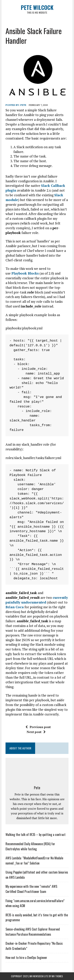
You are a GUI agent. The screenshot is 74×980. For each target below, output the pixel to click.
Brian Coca (15, 607)
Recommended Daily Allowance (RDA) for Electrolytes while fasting (30, 846)
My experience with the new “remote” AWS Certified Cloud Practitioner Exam (31, 889)
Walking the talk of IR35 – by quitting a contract (36, 835)
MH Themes (57, 976)
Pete (23, 105)
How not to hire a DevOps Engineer (26, 958)
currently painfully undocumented (37, 600)
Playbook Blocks (25, 273)
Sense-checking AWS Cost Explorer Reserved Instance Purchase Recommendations (33, 932)
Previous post (38, 727)
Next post (36, 732)
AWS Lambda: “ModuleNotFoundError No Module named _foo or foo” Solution (34, 861)
